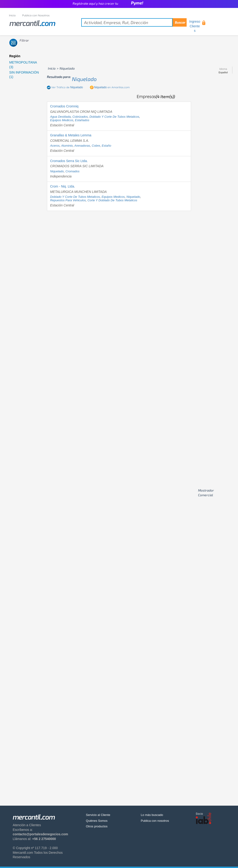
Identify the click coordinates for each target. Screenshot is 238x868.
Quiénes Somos (97, 821)
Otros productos (97, 826)
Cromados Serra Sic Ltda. (69, 161)
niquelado (84, 79)
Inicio (12, 15)
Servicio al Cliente (98, 815)
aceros (55, 146)
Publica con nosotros (155, 821)
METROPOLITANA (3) (23, 65)
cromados (72, 171)
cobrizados (80, 117)
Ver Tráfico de (67, 87)
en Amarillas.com (112, 87)
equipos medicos (62, 120)
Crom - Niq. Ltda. (62, 186)
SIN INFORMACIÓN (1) (24, 75)
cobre (96, 146)
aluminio (67, 146)
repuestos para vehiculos (68, 200)
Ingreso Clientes (195, 26)
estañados (82, 120)
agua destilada (60, 117)
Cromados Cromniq (64, 106)
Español (223, 73)
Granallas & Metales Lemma (71, 135)
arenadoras (82, 146)
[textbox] (134, 22)
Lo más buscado (152, 815)
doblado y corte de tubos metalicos (114, 117)
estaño (106, 146)
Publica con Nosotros (36, 15)
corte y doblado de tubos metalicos (112, 200)
